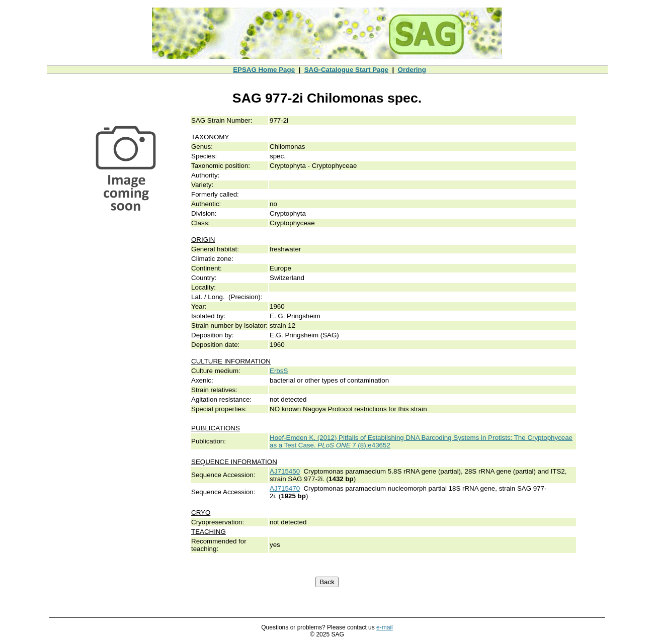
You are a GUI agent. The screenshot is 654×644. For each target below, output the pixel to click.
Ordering (412, 70)
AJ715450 (285, 471)
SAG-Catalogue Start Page (346, 70)
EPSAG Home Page (264, 70)
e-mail (385, 627)
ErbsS (279, 371)
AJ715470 (285, 488)
